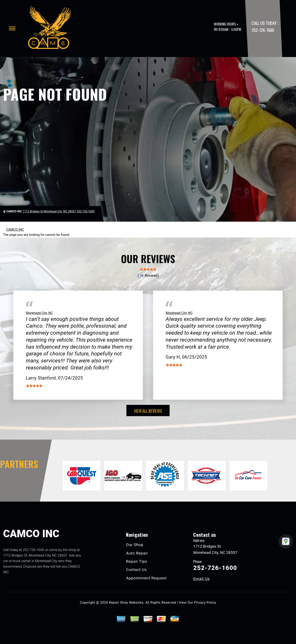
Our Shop (135, 545)
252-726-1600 (263, 30)
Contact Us (136, 570)
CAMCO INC (15, 230)
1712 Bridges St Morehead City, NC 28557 (49, 211)
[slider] (148, 269)
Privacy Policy (205, 603)
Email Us (201, 579)
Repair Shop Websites (126, 603)
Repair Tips (137, 561)
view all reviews (148, 410)
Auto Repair (137, 553)
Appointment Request (146, 578)
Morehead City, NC (39, 313)
